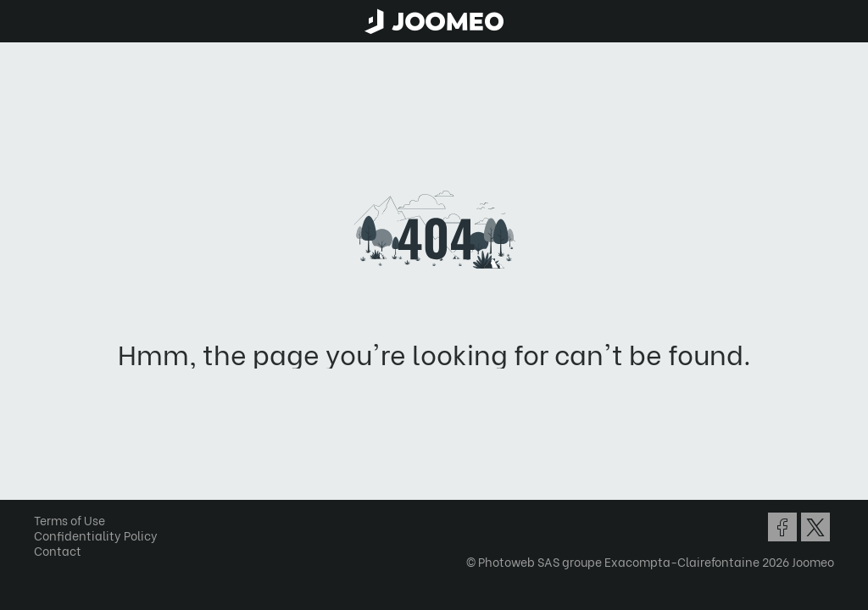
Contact (58, 550)
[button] (45, 523)
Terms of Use (70, 520)
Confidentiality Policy (96, 535)
